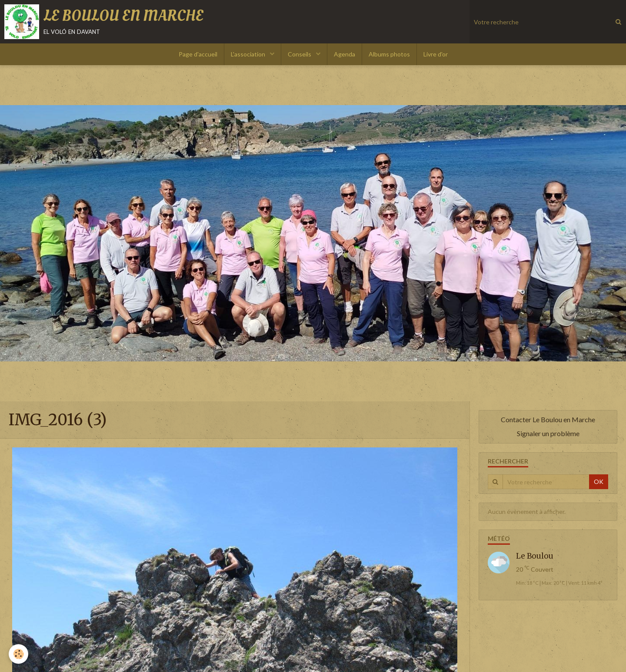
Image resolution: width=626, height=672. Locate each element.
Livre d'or (436, 54)
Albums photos (389, 54)
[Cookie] (18, 654)
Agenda (345, 54)
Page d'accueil (198, 54)
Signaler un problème (548, 433)
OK (599, 482)
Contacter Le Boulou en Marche (548, 419)
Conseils (300, 54)
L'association (249, 54)
